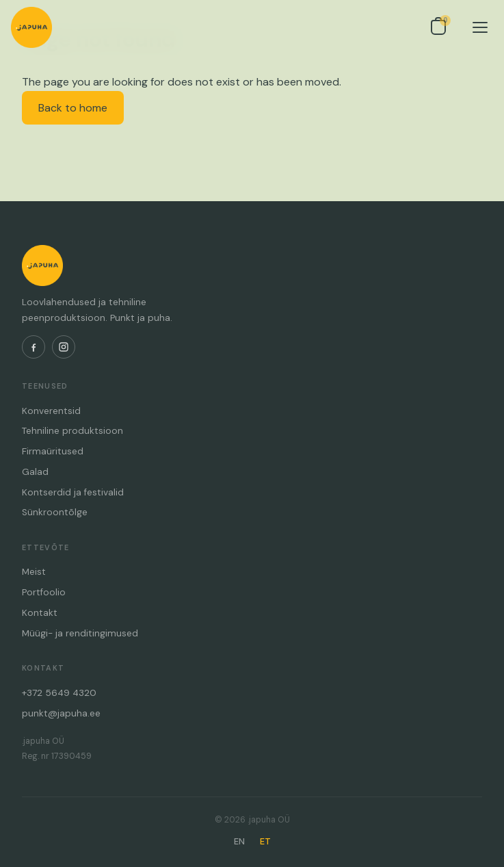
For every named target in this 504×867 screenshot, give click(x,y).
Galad (35, 472)
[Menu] (480, 27)
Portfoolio (44, 592)
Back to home (73, 108)
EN (239, 841)
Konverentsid (51, 411)
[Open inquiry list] (438, 27)
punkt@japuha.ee (61, 713)
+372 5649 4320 (59, 693)
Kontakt (40, 613)
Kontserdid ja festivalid (73, 492)
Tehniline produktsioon (72, 431)
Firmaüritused (53, 451)
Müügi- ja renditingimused (80, 633)
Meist (34, 572)
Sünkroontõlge (55, 512)
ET (265, 841)
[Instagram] (64, 347)
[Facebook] (34, 347)
